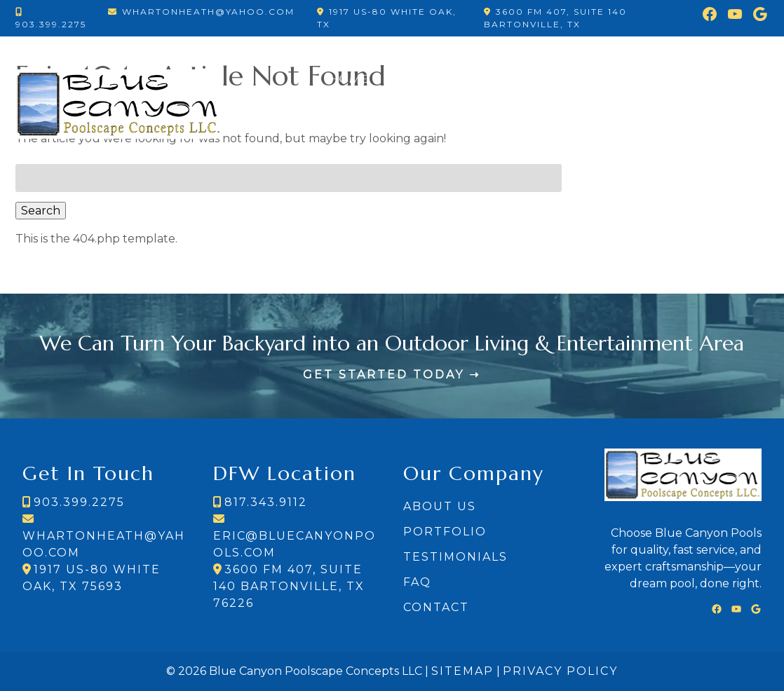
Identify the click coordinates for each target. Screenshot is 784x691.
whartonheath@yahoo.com (208, 12)
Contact (728, 135)
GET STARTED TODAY (384, 375)
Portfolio (421, 78)
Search (41, 211)
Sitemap (462, 671)
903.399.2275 (51, 24)
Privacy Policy (560, 671)
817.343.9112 (266, 502)
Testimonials (582, 78)
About (496, 78)
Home (349, 78)
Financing (682, 78)
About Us (440, 506)
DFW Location (629, 135)
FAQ (748, 78)
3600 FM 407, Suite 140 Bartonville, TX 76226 (289, 586)
